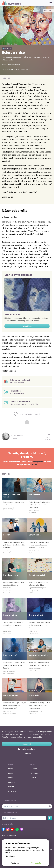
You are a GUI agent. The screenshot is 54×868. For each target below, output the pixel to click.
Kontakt (33, 778)
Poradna (12, 782)
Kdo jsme (33, 769)
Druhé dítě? (34, 695)
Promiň (7, 535)
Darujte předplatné (27, 749)
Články (11, 769)
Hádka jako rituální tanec (12, 496)
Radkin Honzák (17, 436)
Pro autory (34, 773)
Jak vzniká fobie (11, 695)
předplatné (38, 462)
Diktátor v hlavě (36, 615)
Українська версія (9, 836)
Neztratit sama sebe (38, 655)
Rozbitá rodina (10, 615)
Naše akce (12, 791)
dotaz (34, 464)
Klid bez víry (34, 495)
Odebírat (50, 818)
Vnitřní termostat (37, 575)
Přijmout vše (36, 863)
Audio (11, 773)
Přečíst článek (27, 326)
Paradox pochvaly (11, 575)
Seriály (11, 787)
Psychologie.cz (12, 3)
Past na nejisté (10, 655)
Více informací (10, 856)
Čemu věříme (35, 535)
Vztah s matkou (13, 314)
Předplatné (27, 744)
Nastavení (15, 863)
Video (10, 778)
